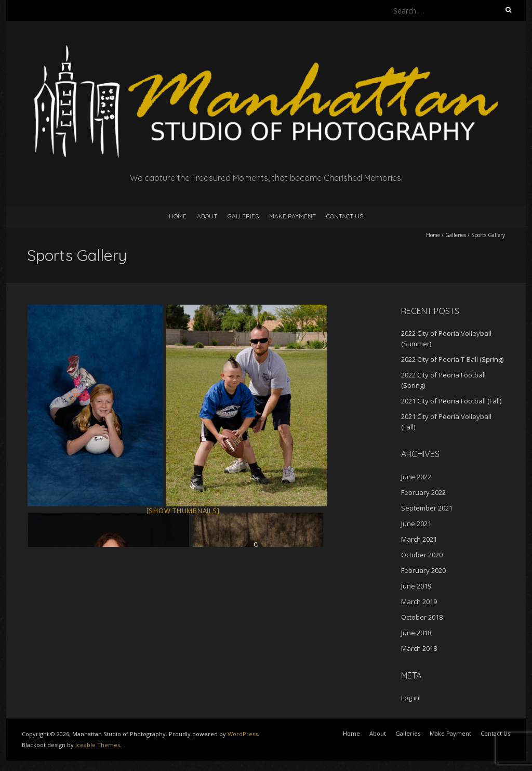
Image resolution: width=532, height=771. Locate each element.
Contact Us (345, 216)
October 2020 (422, 555)
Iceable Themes (98, 745)
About (207, 216)
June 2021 (416, 524)
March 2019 (419, 602)
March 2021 (419, 539)
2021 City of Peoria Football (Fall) (451, 401)
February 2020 (423, 570)
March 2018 (419, 648)
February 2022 (423, 492)
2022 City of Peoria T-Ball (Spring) (452, 359)
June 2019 (416, 586)
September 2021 (427, 508)
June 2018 (416, 633)
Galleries (243, 216)
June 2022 (416, 477)
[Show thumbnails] (183, 511)
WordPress (243, 734)
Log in (410, 698)
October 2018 (422, 617)
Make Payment (292, 216)
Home (178, 216)
